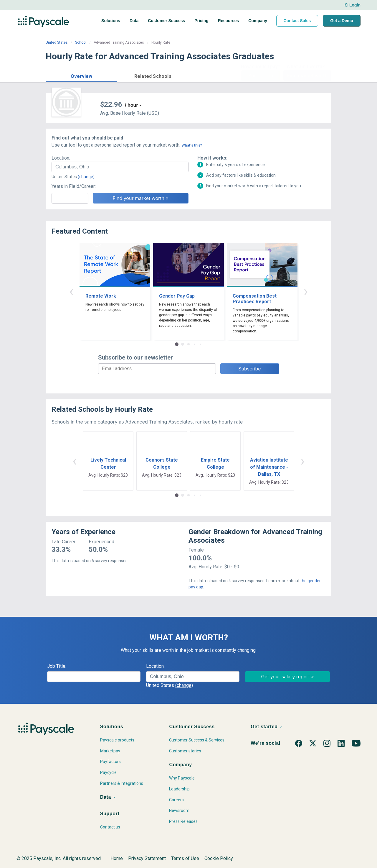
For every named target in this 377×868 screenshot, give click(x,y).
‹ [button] (71, 291)
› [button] (306, 291)
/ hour (131, 105)
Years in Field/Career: (74, 186)
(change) (86, 177)
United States (57, 42)
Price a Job (261, 76)
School (81, 42)
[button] (81, 75)
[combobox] (120, 167)
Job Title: (57, 666)
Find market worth (307, 76)
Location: (61, 158)
